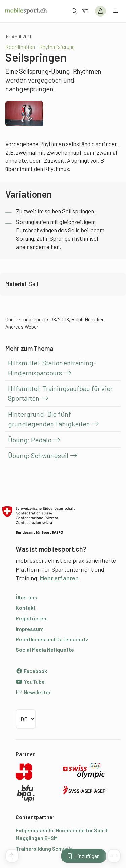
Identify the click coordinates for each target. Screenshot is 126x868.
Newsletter (33, 692)
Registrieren (31, 618)
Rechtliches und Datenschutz (52, 639)
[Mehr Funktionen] (114, 856)
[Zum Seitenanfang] (12, 856)
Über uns (27, 597)
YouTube (30, 682)
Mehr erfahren (59, 578)
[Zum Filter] (85, 11)
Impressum (30, 629)
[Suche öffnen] (74, 11)
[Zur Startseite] (26, 11)
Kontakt (26, 607)
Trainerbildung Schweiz (44, 849)
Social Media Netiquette (45, 650)
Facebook (31, 671)
